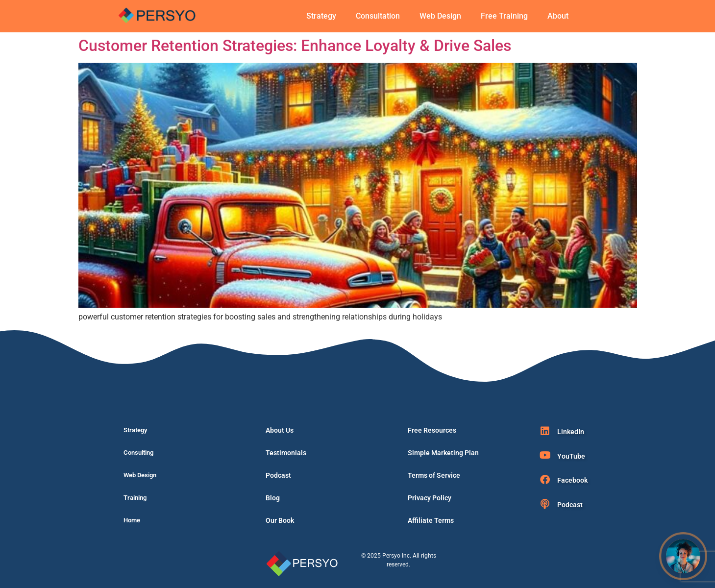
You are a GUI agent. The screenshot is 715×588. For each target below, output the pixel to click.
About (558, 16)
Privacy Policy (430, 498)
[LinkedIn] (545, 431)
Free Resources (432, 430)
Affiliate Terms (431, 520)
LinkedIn (571, 432)
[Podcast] (545, 504)
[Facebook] (545, 480)
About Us (280, 430)
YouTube (571, 456)
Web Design (440, 16)
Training (135, 498)
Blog (273, 498)
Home (132, 520)
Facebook (572, 480)
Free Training (504, 16)
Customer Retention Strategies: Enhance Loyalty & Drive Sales (295, 46)
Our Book (280, 520)
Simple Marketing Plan (443, 453)
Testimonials (286, 453)
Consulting (138, 453)
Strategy (321, 16)
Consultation (378, 16)
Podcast (278, 475)
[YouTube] (545, 455)
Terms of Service (434, 475)
